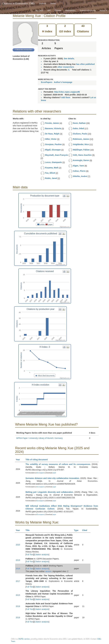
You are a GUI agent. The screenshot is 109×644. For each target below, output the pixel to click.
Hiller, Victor (51, 139)
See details (69, 59)
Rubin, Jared (51, 178)
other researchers (66, 67)
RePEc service (24, 639)
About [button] (103, 11)
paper (54, 473)
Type (77, 530)
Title (29, 530)
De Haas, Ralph (52, 134)
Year (19, 460)
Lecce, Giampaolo (53, 162)
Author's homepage (63, 82)
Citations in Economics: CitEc (19, 4)
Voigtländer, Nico (81, 144)
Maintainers (70, 11)
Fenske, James (52, 123)
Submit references (88, 11)
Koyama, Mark (52, 168)
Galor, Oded (78, 128)
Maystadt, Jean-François (56, 155)
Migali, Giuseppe (53, 150)
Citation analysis (42, 555)
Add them (66, 97)
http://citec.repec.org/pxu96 (67, 92)
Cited (86, 530)
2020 (18, 545)
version (48, 571)
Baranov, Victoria (53, 128)
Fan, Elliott (50, 173)
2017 (18, 581)
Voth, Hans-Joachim (82, 155)
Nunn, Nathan (79, 123)
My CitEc (39, 11)
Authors (43, 4)
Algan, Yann (78, 166)
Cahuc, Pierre (79, 171)
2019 (18, 560)
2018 (18, 606)
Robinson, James (81, 139)
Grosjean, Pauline (53, 144)
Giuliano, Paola (80, 134)
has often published (85, 64)
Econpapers (40, 473)
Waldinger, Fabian (81, 150)
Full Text (30, 555)
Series (53, 4)
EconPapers (47, 82)
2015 (18, 595)
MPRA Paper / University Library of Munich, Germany (39, 438)
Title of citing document (38, 460)
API (49, 11)
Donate (58, 11)
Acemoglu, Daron (81, 160)
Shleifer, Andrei (80, 176)
